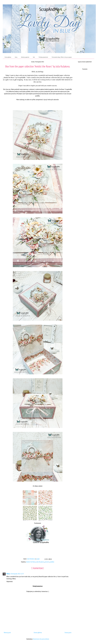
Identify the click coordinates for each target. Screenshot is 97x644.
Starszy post (68, 633)
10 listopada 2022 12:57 (17, 574)
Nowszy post (7, 633)
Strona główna (8, 57)
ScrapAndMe (49, 9)
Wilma (8, 574)
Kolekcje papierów (25, 57)
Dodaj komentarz (38, 586)
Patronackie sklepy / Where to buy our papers (62, 57)
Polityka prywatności (43, 57)
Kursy (16, 57)
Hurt (34, 57)
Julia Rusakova (40, 562)
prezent (47, 562)
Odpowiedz (10, 581)
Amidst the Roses (31, 562)
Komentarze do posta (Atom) (41, 639)
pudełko (52, 562)
